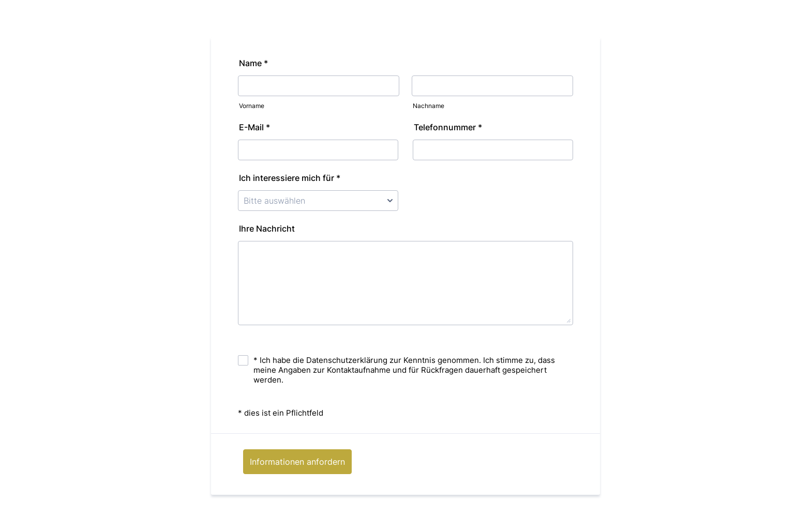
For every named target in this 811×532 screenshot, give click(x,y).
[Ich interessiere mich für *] (318, 201)
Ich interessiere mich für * (293, 178)
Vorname (252, 106)
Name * (257, 63)
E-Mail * (258, 127)
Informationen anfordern (297, 462)
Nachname (429, 106)
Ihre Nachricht (267, 229)
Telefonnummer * (451, 127)
